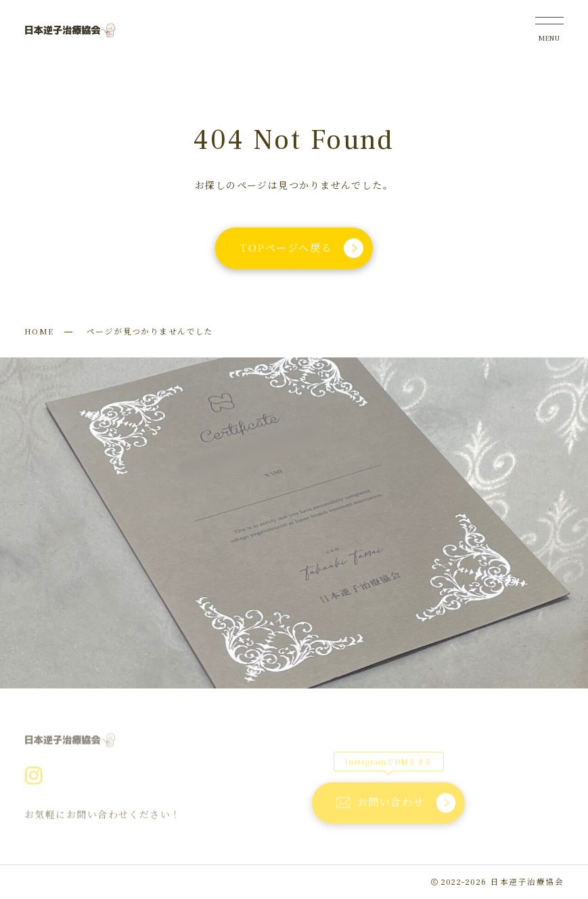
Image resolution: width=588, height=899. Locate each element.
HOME (39, 331)
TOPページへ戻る (302, 248)
